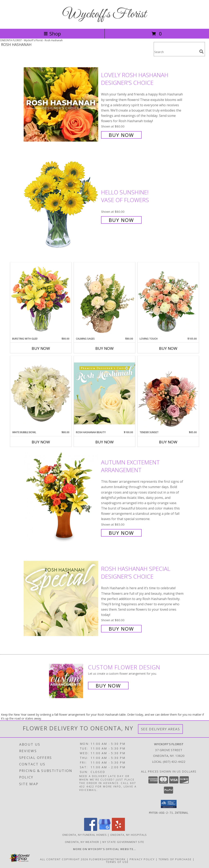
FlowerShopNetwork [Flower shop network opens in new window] (107, 859)
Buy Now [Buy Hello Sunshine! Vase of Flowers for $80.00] (121, 220)
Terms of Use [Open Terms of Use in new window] (117, 862)
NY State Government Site (123, 842)
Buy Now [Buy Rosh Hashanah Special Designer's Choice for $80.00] (121, 629)
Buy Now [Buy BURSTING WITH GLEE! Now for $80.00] (41, 348)
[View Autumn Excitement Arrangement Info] (61, 497)
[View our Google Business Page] (104, 830)
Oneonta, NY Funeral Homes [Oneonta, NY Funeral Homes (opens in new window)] (85, 835)
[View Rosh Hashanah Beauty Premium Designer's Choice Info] (104, 393)
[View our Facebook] (91, 830)
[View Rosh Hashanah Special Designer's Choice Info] (61, 598)
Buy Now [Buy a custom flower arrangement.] (108, 686)
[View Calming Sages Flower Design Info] (104, 300)
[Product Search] (176, 52)
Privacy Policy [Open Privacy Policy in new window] (142, 859)
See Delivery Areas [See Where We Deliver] (161, 729)
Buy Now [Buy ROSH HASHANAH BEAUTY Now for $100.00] (104, 442)
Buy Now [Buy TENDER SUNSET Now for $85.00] (168, 442)
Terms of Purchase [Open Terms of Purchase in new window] (175, 859)
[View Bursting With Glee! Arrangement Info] (41, 299)
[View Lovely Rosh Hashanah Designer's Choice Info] (61, 105)
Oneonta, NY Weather (82, 842)
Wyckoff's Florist (104, 14)
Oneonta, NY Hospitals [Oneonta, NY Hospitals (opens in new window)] (128, 835)
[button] (169, 804)
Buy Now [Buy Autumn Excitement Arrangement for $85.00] (121, 533)
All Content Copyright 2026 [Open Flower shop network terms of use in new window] (64, 859)
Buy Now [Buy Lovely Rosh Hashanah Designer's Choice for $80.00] (121, 135)
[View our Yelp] (118, 830)
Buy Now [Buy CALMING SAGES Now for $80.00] (104, 348)
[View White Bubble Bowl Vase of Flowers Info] (41, 393)
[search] (201, 52)
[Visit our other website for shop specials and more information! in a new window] (104, 849)
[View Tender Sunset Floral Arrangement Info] (168, 393)
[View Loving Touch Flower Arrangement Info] (168, 300)
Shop (52, 34)
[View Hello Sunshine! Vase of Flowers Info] (61, 206)
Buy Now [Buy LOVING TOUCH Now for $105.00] (168, 348)
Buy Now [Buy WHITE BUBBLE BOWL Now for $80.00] (41, 442)
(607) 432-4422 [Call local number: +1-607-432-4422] (174, 762)
